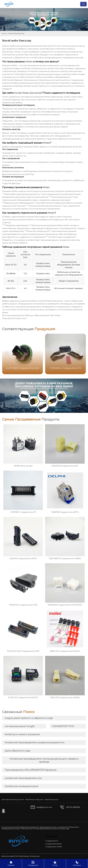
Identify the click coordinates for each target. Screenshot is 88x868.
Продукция (33, 863)
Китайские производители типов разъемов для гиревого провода (44, 760)
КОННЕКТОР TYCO (63, 726)
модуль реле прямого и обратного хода (29, 718)
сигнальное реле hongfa (20, 726)
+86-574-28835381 (73, 807)
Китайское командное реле (21, 786)
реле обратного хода (17, 751)
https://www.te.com (52, 800)
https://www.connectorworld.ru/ (54, 80)
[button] (81, 354)
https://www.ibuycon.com (15, 800)
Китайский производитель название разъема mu (35, 742)
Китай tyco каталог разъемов (22, 734)
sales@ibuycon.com (44, 807)
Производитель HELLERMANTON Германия (31, 770)
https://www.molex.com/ (14, 318)
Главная (4, 33)
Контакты (77, 863)
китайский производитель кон (23, 778)
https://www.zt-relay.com (34, 800)
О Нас (55, 863)
